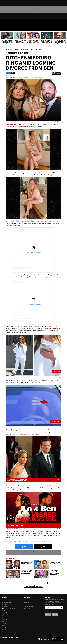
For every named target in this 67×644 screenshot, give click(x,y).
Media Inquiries (27, 609)
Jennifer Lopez (14, 583)
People (3, 626)
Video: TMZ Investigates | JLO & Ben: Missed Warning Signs (16, 528)
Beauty (45, 583)
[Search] (65, 29)
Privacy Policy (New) (7, 602)
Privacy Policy (61, 603)
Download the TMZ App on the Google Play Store (57, 639)
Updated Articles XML (7, 617)
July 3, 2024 (14, 78)
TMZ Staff (10, 76)
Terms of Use (5, 604)
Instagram (39, 586)
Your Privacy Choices (8, 609)
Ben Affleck (24, 583)
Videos (3, 632)
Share (24, 547)
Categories (4, 619)
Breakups (38, 583)
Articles (4, 611)
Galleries (4, 623)
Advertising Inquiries (28, 606)
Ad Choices (4, 606)
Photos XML (5, 630)
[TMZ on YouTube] (53, 615)
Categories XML (6, 621)
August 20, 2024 (32, 78)
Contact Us (26, 600)
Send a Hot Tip (27, 602)
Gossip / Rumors (29, 586)
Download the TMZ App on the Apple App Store (44, 639)
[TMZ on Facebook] (2, 21)
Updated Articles (6, 615)
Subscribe (61, 607)
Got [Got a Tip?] (5, 25)
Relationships (53, 583)
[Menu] (2, 29)
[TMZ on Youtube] (10, 21)
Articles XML (5, 613)
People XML (5, 628)
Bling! (31, 583)
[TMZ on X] (6, 21)
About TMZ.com (6, 600)
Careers (25, 604)
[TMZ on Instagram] (13, 21)
